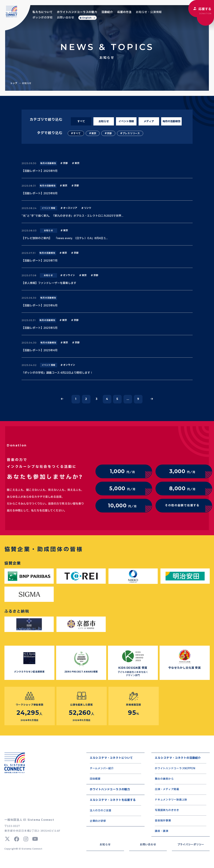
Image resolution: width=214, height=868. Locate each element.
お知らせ (104, 121)
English (87, 18)
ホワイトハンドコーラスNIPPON (175, 768)
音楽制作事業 (163, 821)
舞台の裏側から (164, 779)
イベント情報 (126, 121)
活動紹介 (107, 12)
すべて (81, 121)
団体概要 (95, 779)
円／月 (122, 471)
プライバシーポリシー (191, 845)
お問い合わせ (66, 18)
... (128, 399)
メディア (149, 121)
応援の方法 (124, 12)
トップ (14, 83)
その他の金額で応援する (182, 505)
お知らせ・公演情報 (149, 12)
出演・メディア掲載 (167, 789)
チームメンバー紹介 (102, 768)
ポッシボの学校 (43, 18)
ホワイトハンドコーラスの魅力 (77, 12)
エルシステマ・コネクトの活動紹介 (178, 758)
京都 (109, 133)
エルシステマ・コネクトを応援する (113, 800)
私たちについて (43, 12)
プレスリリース (131, 133)
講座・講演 (162, 831)
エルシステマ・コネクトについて (111, 758)
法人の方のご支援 (101, 811)
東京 (94, 133)
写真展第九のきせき (167, 810)
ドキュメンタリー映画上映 (171, 800)
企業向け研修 (98, 821)
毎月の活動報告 (171, 121)
